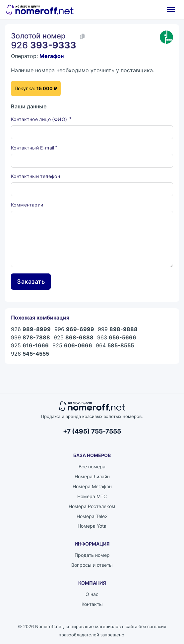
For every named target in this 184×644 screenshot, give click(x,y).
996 (74, 329)
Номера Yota (92, 526)
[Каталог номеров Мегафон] (166, 37)
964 (115, 346)
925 (74, 338)
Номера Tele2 (92, 516)
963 (117, 338)
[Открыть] (171, 10)
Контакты (92, 604)
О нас (92, 594)
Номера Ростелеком (92, 506)
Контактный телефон (35, 176)
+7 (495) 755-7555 (92, 431)
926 (31, 329)
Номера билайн (92, 476)
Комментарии (27, 205)
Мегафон (52, 56)
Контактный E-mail (33, 148)
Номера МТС (92, 496)
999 (118, 329)
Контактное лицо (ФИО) (40, 119)
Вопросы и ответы (92, 565)
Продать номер (92, 555)
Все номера (92, 467)
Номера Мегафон (92, 486)
